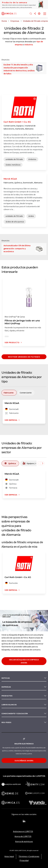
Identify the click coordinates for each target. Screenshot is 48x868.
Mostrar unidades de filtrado (24, 357)
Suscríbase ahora (24, 760)
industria (29, 44)
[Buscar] (31, 14)
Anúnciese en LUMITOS (23, 831)
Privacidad (24, 860)
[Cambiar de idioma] (39, 14)
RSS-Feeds (6, 722)
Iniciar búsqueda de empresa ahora (24, 661)
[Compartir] (35, 14)
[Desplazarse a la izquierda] (39, 463)
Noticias (6, 678)
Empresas (6, 687)
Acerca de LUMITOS (23, 836)
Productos (7, 696)
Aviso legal (9, 856)
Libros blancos (9, 705)
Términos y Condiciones (29, 856)
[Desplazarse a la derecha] (43, 463)
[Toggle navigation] (45, 14)
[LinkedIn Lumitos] (24, 821)
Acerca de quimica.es (24, 841)
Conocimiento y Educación (15, 714)
